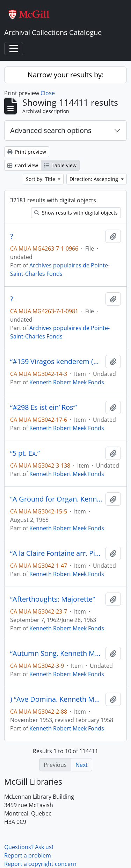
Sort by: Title (41, 179)
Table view (60, 165)
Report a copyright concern (40, 864)
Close (48, 93)
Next (82, 765)
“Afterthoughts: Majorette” (53, 599)
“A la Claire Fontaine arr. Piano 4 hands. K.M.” (56, 553)
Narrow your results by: (65, 75)
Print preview (27, 152)
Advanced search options (51, 130)
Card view (23, 165)
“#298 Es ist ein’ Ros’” (43, 407)
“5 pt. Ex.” (25, 453)
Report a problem (28, 855)
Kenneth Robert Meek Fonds (67, 382)
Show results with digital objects (76, 213)
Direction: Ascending (94, 179)
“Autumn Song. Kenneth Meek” (56, 653)
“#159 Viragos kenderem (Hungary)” (56, 362)
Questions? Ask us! (29, 847)
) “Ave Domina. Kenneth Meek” (56, 699)
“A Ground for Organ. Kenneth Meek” (56, 499)
